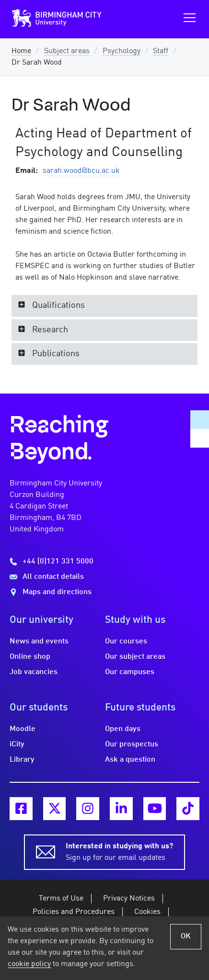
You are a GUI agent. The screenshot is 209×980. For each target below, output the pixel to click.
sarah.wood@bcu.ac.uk (81, 171)
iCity (17, 744)
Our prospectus (132, 744)
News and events (39, 642)
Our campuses (130, 672)
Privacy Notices (129, 899)
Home (21, 51)
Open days (123, 729)
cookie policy (29, 964)
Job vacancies (34, 672)
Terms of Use (61, 899)
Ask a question (130, 760)
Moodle (23, 729)
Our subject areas (135, 657)
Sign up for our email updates (119, 851)
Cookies (147, 912)
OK (186, 936)
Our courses (126, 642)
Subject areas (67, 51)
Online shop (30, 657)
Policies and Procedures (74, 912)
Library (22, 760)
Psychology (122, 51)
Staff (161, 51)
